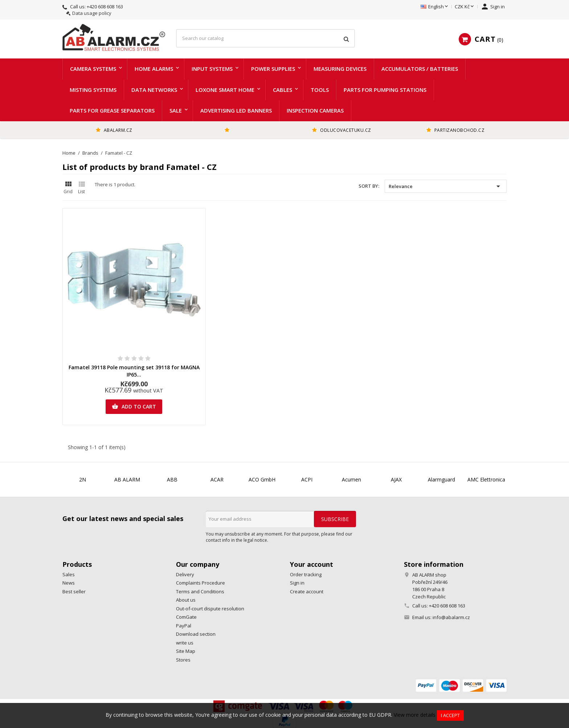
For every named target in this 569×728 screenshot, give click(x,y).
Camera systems (93, 69)
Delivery (185, 574)
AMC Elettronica (486, 479)
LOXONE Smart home (225, 90)
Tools (320, 90)
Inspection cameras (315, 110)
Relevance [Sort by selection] (446, 186)
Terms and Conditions (200, 591)
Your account (312, 564)
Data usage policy (92, 13)
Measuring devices (340, 69)
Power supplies (273, 69)
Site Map (186, 651)
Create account (307, 591)
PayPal (184, 626)
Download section (196, 634)
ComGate (186, 617)
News (69, 583)
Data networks (154, 90)
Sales (69, 574)
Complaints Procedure (200, 583)
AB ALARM (127, 479)
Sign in (297, 583)
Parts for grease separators (112, 110)
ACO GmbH (262, 479)
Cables (283, 90)
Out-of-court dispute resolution (210, 609)
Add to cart (134, 407)
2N (83, 479)
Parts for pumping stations (385, 90)
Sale (176, 110)
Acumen (351, 479)
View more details (415, 715)
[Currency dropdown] (465, 7)
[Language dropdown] (435, 7)
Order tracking (306, 574)
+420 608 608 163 (105, 7)
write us (185, 643)
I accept (450, 715)
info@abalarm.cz (451, 617)
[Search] (265, 38)
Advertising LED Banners (236, 110)
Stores (183, 660)
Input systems (212, 69)
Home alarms (154, 69)
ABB (172, 479)
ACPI (307, 479)
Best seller (74, 591)
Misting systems (93, 90)
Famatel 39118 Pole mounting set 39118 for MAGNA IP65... (134, 371)
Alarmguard (441, 479)
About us (186, 600)
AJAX (396, 479)
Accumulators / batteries (420, 69)
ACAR (217, 479)
